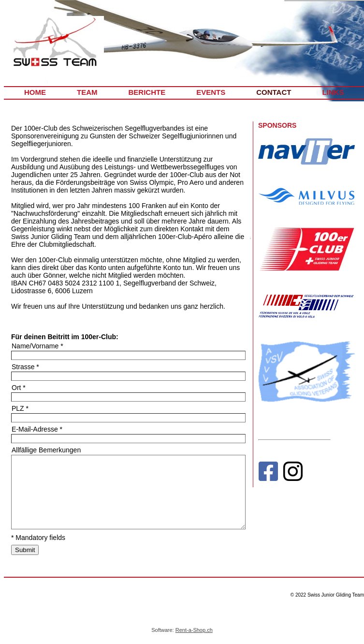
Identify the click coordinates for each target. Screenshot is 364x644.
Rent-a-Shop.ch (194, 630)
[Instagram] (293, 473)
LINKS (333, 92)
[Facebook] (268, 473)
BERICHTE (147, 92)
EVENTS (211, 92)
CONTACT (274, 92)
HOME (35, 92)
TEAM (87, 92)
